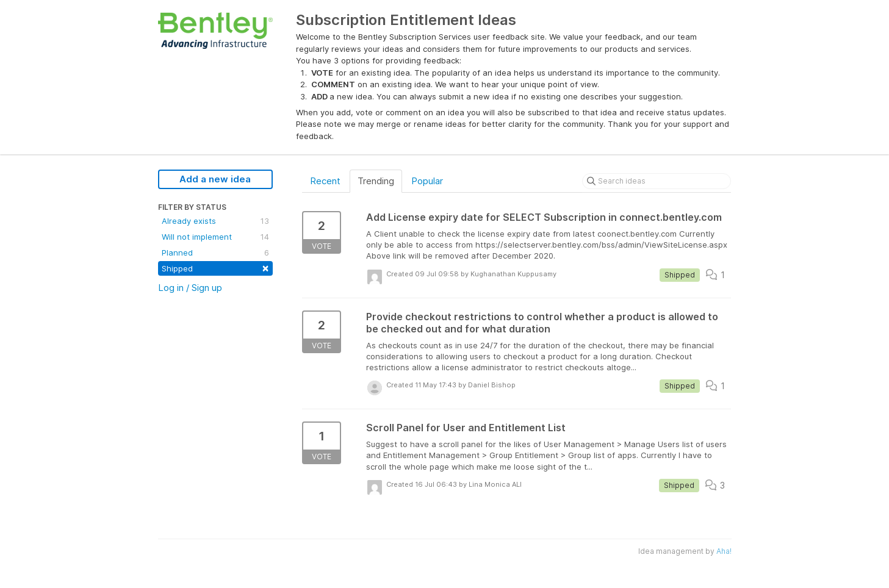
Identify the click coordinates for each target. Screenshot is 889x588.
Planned (215, 253)
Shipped (215, 267)
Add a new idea (215, 179)
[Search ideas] (657, 181)
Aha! (724, 551)
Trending (376, 181)
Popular (427, 181)
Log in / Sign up (190, 288)
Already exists (215, 221)
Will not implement (215, 237)
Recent (325, 181)
